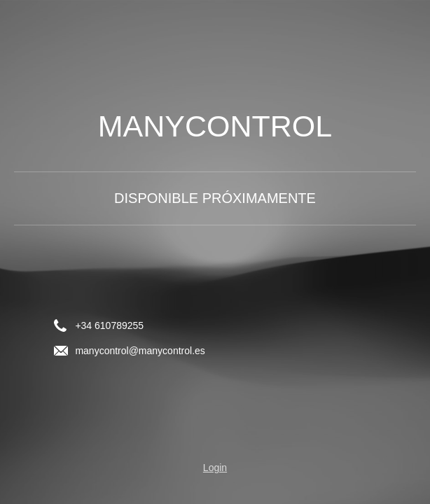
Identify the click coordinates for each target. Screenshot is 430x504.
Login (215, 468)
